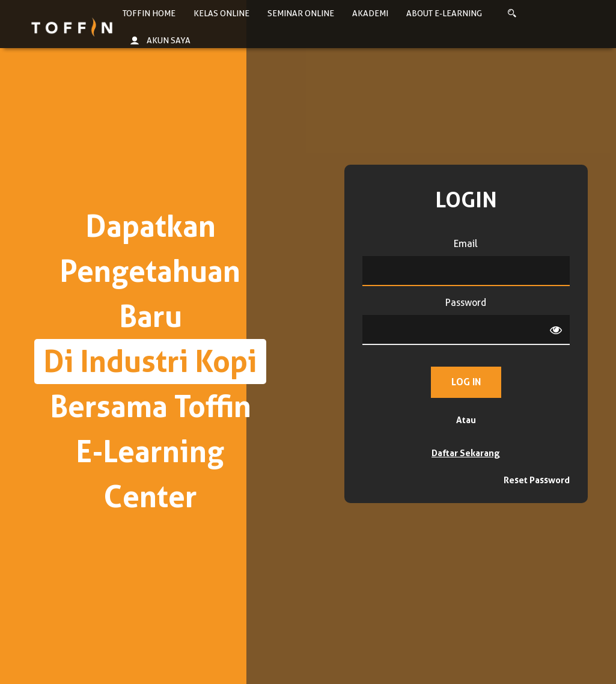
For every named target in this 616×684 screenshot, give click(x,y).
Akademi (370, 13)
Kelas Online (221, 13)
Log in (466, 382)
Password (466, 303)
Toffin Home (149, 13)
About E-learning (444, 13)
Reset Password (537, 480)
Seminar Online (301, 13)
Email (466, 244)
